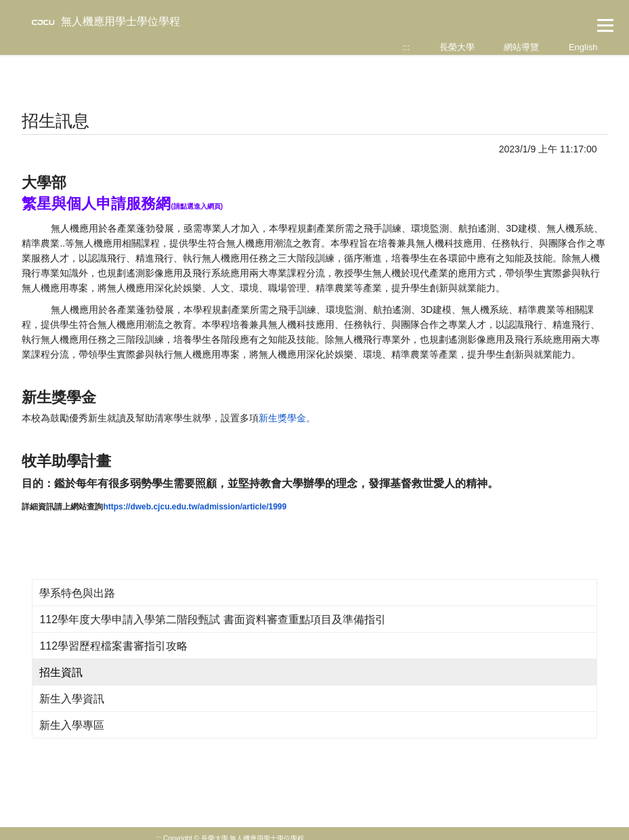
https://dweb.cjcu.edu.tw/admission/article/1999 (195, 507)
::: (406, 47)
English (583, 47)
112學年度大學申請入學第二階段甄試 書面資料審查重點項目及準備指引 (212, 619)
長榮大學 (457, 47)
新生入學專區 (72, 725)
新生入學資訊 (72, 699)
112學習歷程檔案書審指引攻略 (113, 646)
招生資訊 (61, 672)
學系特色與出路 (77, 593)
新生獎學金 (282, 418)
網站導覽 (521, 47)
